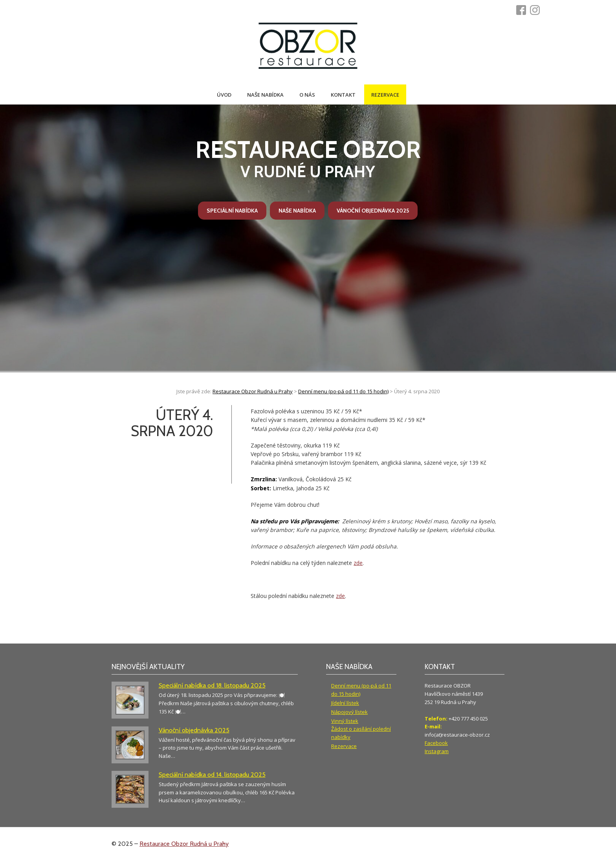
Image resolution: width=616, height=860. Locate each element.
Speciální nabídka (232, 211)
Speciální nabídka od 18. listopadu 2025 (212, 685)
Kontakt (343, 95)
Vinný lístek (345, 721)
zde (358, 563)
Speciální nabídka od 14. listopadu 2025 (212, 775)
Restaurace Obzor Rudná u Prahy (184, 844)
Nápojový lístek (349, 712)
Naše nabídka (265, 95)
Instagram (437, 751)
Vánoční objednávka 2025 (373, 211)
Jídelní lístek (345, 703)
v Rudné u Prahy (308, 158)
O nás (307, 95)
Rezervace (385, 95)
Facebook (436, 743)
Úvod (224, 95)
